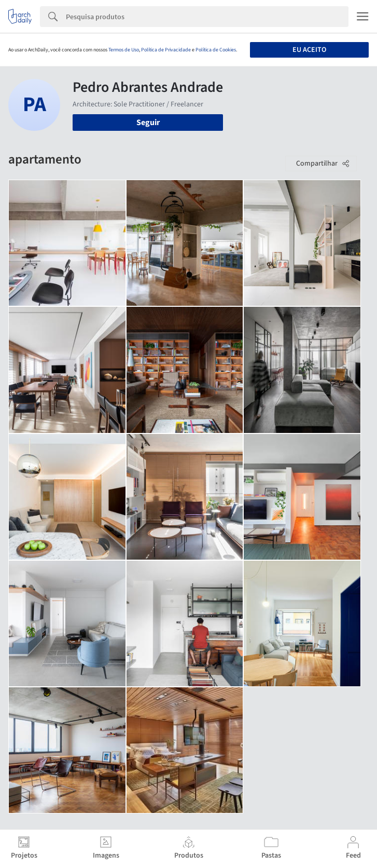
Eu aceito (309, 50)
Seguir (148, 123)
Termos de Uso (124, 50)
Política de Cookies (216, 50)
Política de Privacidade (166, 50)
